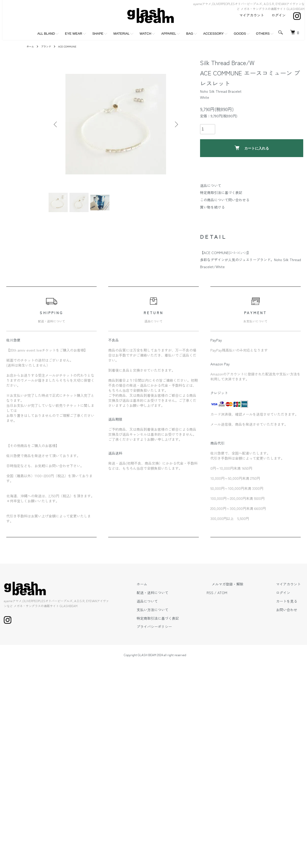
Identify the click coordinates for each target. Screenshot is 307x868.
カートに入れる (252, 148)
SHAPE (98, 34)
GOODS (240, 34)
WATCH (145, 34)
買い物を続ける (212, 207)
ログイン (279, 15)
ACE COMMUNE (72, 46)
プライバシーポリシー (179, 632)
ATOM (242, 598)
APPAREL (169, 34)
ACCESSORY (214, 34)
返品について (211, 185)
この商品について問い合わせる (225, 200)
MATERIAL (122, 34)
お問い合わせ (292, 615)
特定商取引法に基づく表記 (221, 192)
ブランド (49, 46)
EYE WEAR (74, 34)
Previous (57, 124)
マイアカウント (252, 15)
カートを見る (292, 607)
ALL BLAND (46, 34)
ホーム (31, 46)
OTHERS (263, 34)
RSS (230, 598)
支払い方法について (178, 615)
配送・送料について (178, 598)
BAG (190, 34)
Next (175, 124)
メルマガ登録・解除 (243, 590)
